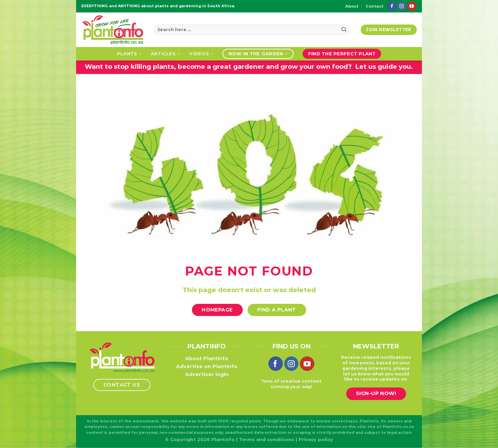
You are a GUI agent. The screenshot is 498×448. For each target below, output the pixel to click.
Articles (166, 54)
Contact (375, 6)
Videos (201, 54)
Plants (129, 54)
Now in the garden (258, 54)
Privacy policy (316, 439)
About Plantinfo (207, 358)
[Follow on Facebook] (392, 6)
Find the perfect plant (342, 54)
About (352, 6)
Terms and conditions (267, 439)
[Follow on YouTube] (412, 6)
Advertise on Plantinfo (207, 366)
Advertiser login (207, 374)
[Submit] (344, 30)
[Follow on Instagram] (402, 6)
